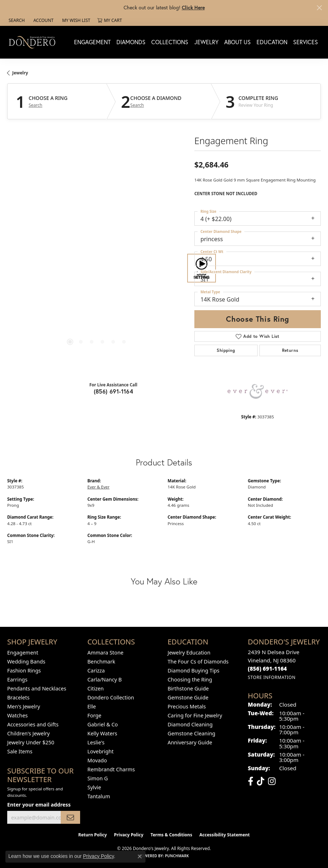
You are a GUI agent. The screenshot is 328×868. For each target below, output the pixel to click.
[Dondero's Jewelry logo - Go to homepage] (34, 42)
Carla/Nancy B (105, 679)
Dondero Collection (111, 697)
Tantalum (99, 796)
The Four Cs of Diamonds (198, 662)
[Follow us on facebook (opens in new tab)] (251, 781)
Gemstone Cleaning (192, 733)
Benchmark (101, 662)
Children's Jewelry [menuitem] (28, 733)
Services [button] (306, 42)
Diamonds (131, 42)
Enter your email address (39, 805)
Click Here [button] (193, 7)
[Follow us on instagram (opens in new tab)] (272, 781)
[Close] (319, 8)
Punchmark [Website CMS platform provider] (177, 856)
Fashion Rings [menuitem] (24, 670)
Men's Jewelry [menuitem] (24, 706)
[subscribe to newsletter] (70, 818)
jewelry (20, 73)
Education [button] (272, 42)
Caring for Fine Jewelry (195, 715)
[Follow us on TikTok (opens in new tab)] (261, 781)
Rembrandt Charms (111, 769)
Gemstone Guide (188, 697)
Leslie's (96, 742)
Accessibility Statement (225, 835)
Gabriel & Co (103, 724)
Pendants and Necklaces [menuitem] (37, 688)
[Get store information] (272, 677)
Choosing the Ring (190, 679)
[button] (16, 20)
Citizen (96, 688)
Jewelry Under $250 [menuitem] (31, 742)
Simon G (98, 778)
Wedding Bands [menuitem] (26, 662)
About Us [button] (237, 42)
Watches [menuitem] (17, 715)
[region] (97, 268)
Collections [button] (170, 42)
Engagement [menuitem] (23, 653)
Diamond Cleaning (190, 724)
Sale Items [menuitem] (20, 751)
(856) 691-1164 (114, 391)
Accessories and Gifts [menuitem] (33, 724)
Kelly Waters (102, 733)
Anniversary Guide (190, 742)
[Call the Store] (267, 669)
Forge (94, 715)
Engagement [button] (92, 42)
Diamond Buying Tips (194, 670)
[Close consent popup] (140, 856)
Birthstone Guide (188, 688)
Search (36, 105)
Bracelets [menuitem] (18, 697)
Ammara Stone (105, 653)
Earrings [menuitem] (17, 679)
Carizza (96, 670)
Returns (290, 350)
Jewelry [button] (206, 42)
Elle (92, 706)
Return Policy (93, 835)
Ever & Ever (98, 487)
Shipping (226, 350)
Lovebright (100, 751)
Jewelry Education (189, 653)
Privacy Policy (129, 835)
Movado (97, 760)
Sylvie (94, 787)
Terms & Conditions (171, 835)
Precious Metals (187, 706)
